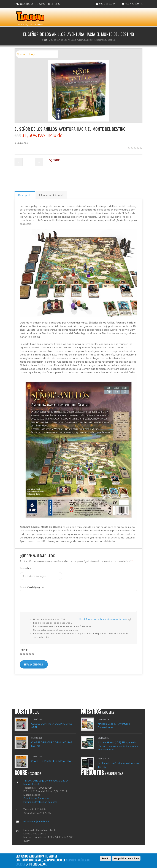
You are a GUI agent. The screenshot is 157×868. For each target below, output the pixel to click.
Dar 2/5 (24, 654)
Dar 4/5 (30, 654)
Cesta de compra (134, 4)
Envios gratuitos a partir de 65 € (37, 4)
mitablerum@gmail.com (36, 821)
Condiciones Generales (36, 798)
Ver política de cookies (126, 859)
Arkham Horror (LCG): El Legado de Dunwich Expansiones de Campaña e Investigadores (118, 746)
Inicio (44, 40)
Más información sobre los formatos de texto (103, 619)
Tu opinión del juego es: (32, 587)
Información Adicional (51, 195)
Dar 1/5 (21, 654)
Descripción (25, 195)
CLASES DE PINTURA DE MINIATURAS (52, 761)
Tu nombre (25, 568)
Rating (24, 650)
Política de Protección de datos (40, 802)
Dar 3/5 (27, 654)
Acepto (105, 859)
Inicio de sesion (107, 4)
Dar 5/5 (33, 654)
